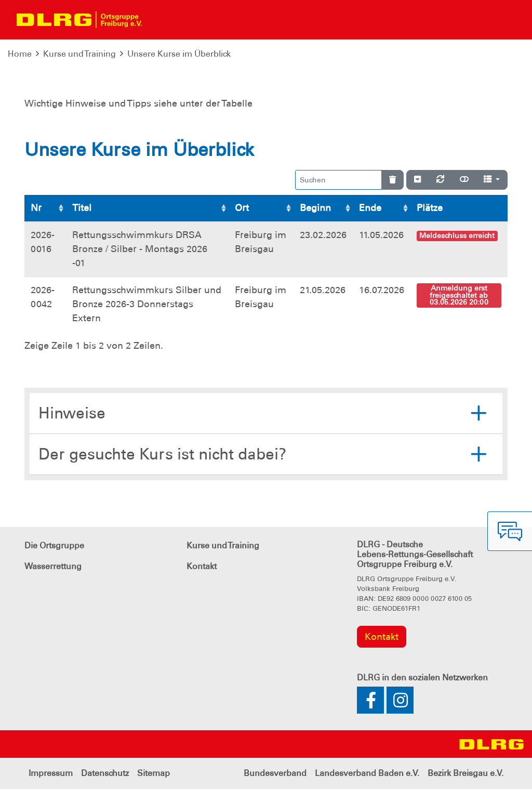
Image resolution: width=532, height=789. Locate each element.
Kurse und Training (79, 54)
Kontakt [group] (382, 637)
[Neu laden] (440, 180)
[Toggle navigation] (159, 20)
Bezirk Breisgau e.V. (465, 773)
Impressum (51, 773)
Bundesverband (275, 773)
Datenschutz (105, 773)
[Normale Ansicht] (464, 180)
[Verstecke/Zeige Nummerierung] (417, 180)
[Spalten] (492, 180)
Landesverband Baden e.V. (367, 773)
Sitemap (154, 773)
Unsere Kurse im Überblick (179, 54)
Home (20, 54)
